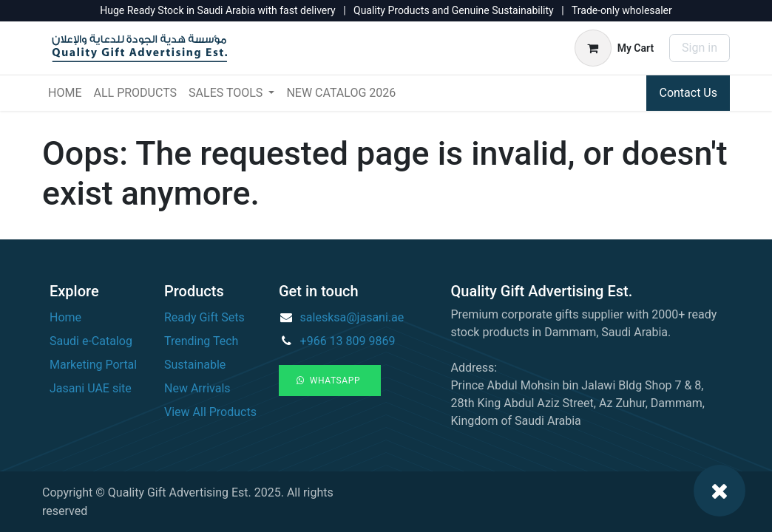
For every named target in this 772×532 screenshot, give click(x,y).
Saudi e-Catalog (91, 341)
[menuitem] (65, 93)
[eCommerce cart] (614, 48)
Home (65, 317)
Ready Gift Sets (204, 317)
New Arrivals (197, 388)
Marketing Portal (93, 365)
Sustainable (195, 365)
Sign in (700, 48)
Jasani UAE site (91, 388)
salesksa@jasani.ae (352, 317)
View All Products (210, 412)
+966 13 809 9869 (348, 341)
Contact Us (688, 93)
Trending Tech (201, 341)
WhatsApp (330, 381)
